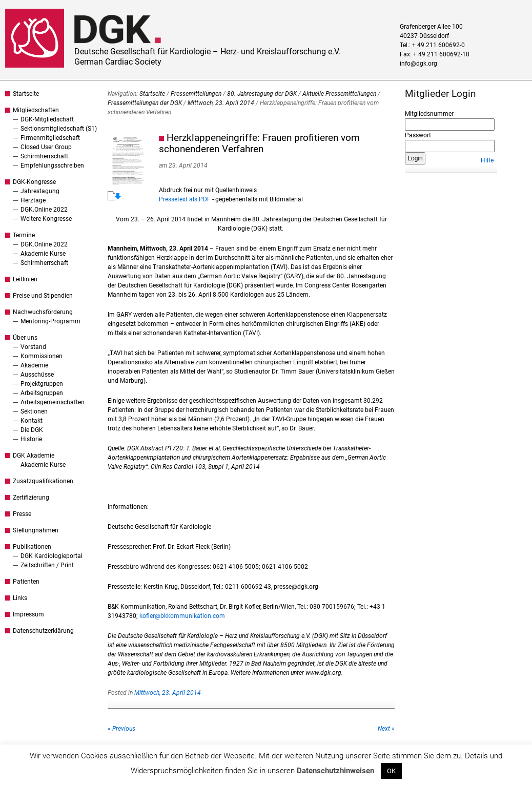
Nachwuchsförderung (43, 312)
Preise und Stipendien (43, 296)
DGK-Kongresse (34, 182)
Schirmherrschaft (44, 156)
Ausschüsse (37, 375)
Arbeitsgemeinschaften (53, 402)
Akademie (34, 365)
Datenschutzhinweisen (335, 771)
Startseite (26, 94)
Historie (31, 439)
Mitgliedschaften (36, 110)
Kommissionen (42, 356)
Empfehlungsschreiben (52, 166)
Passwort (418, 135)
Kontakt (32, 421)
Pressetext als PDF (185, 199)
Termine (24, 235)
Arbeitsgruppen (42, 393)
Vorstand (33, 347)
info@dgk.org (418, 64)
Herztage (33, 200)
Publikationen (32, 547)
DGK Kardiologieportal (52, 556)
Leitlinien (25, 279)
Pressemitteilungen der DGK (145, 103)
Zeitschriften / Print (47, 565)
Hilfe (487, 160)
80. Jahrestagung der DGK (262, 94)
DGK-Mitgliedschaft (47, 119)
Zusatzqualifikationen (43, 481)
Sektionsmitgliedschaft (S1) (59, 129)
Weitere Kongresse (46, 219)
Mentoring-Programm (50, 321)
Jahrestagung (40, 191)
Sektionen (34, 411)
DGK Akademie (34, 456)
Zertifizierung (31, 498)
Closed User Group (46, 147)
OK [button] (391, 771)
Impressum (28, 614)
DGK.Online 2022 (44, 210)
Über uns (25, 338)
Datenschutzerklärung (43, 631)
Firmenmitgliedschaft (50, 138)
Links (20, 598)
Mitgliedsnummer (429, 114)
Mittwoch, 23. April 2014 (221, 103)
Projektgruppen (42, 384)
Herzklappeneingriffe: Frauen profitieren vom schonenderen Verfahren (259, 143)
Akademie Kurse (43, 254)
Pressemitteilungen (196, 94)
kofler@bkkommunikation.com (182, 616)
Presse (22, 514)
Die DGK (32, 430)
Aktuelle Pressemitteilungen (339, 94)
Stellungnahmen (36, 530)
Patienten (26, 582)
